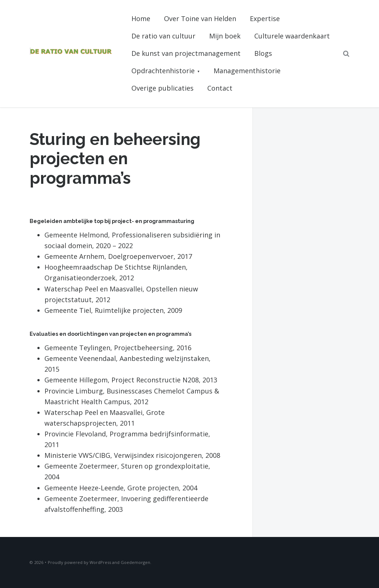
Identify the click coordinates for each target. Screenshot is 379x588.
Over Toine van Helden (200, 18)
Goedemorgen (135, 562)
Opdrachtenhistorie (163, 71)
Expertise (265, 18)
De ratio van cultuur (163, 36)
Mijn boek (225, 36)
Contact (220, 88)
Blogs (263, 53)
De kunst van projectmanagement (186, 53)
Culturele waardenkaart (292, 36)
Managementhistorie (247, 71)
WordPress (100, 562)
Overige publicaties (162, 88)
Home (141, 18)
